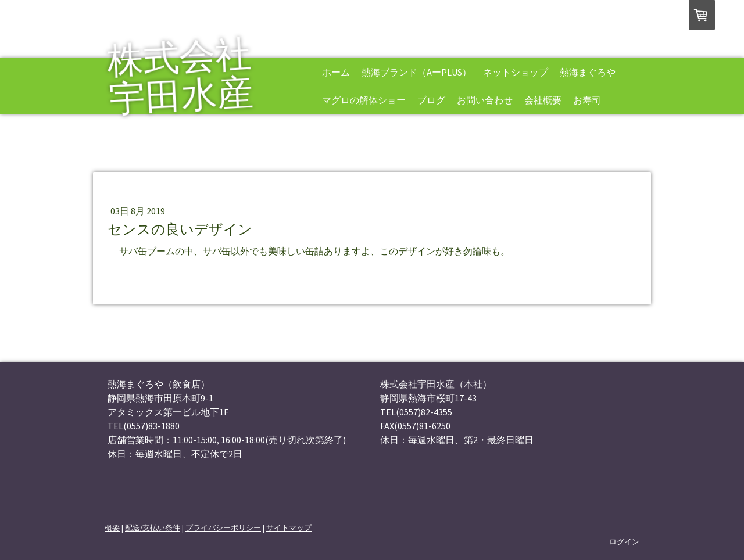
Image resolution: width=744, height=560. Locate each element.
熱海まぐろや (588, 72)
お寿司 (587, 100)
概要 (112, 527)
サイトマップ (289, 527)
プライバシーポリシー (223, 527)
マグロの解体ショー (364, 100)
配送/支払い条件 (153, 527)
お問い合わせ (485, 100)
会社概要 (543, 100)
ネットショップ (516, 72)
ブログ (431, 100)
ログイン (624, 541)
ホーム (336, 72)
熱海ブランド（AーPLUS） (416, 72)
